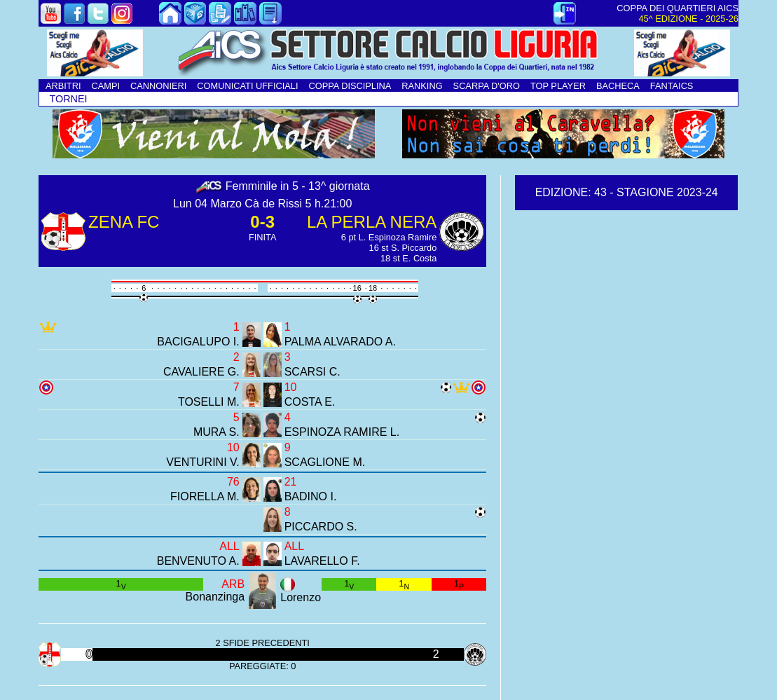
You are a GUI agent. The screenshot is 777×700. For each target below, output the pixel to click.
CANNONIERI (158, 86)
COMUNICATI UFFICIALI (247, 86)
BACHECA (618, 86)
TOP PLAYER (558, 86)
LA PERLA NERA (372, 222)
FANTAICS (672, 86)
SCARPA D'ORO (487, 86)
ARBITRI (63, 86)
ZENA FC (124, 222)
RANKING (422, 86)
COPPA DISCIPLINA (350, 86)
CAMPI (105, 86)
